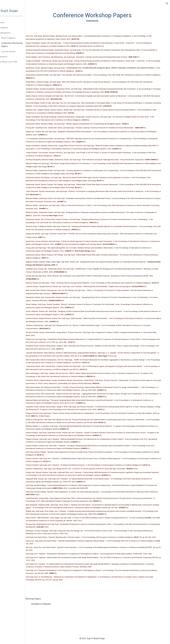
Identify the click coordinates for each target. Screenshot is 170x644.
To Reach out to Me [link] (14, 62)
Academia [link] (9, 28)
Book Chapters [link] (15, 38)
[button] (167, 4)
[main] (101, 16)
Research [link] (9, 57)
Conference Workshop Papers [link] (18, 45)
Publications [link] (11, 33)
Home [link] (8, 22)
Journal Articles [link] (15, 51)
